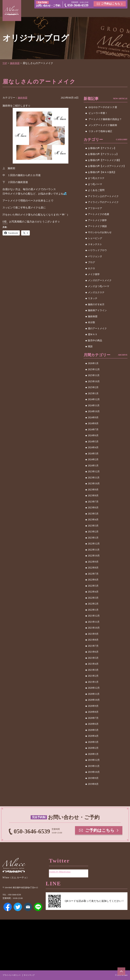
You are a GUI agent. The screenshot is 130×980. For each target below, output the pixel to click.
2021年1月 (93, 682)
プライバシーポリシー (12, 975)
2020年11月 (94, 694)
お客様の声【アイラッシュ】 (103, 154)
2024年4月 (93, 448)
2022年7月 (93, 574)
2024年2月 (93, 460)
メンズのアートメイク (100, 280)
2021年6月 (93, 652)
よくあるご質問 (96, 190)
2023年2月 (93, 532)
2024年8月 (93, 423)
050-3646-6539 (78, 6)
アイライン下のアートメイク (103, 202)
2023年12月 (94, 472)
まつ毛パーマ (95, 184)
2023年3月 (93, 526)
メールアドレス (28, 907)
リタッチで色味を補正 (100, 131)
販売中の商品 (95, 341)
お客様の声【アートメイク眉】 (104, 160)
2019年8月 (93, 784)
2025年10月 (94, 381)
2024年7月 (93, 430)
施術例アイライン (97, 310)
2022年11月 (94, 550)
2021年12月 (94, 616)
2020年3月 (93, 742)
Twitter (18, 907)
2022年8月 (93, 568)
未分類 (91, 322)
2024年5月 (93, 442)
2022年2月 (93, 604)
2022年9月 (93, 562)
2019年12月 (94, 760)
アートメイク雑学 (97, 220)
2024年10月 (94, 411)
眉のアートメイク (97, 329)
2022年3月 (93, 598)
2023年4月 (93, 520)
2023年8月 (93, 496)
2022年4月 (93, 592)
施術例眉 (16, 63)
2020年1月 (93, 754)
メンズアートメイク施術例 (103, 125)
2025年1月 (93, 394)
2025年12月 (94, 369)
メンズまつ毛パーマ (99, 286)
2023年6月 (93, 508)
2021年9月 (93, 634)
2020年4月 (93, 736)
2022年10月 (94, 556)
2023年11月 (94, 478)
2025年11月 (94, 375)
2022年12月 (94, 544)
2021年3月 (93, 670)
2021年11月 (94, 622)
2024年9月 (93, 418)
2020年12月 (94, 688)
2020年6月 (93, 724)
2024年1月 (93, 466)
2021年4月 (93, 664)
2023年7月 (93, 502)
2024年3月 (93, 454)
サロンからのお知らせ (100, 232)
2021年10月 (94, 628)
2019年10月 (94, 772)
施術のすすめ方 (96, 304)
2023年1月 (93, 538)
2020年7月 (93, 718)
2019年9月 (93, 778)
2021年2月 (93, 676)
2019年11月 (94, 766)
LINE (38, 907)
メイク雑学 (94, 274)
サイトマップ (31, 975)
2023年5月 (93, 514)
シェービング (95, 238)
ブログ (91, 262)
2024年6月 (93, 435)
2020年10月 (94, 700)
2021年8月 (93, 640)
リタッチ (93, 298)
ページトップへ (121, 971)
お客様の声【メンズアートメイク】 (107, 166)
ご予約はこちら (111, 4)
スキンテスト (95, 244)
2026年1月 (93, 363)
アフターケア (95, 208)
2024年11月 (94, 406)
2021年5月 (93, 658)
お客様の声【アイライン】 (102, 148)
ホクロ (91, 268)
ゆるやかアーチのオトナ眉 (103, 107)
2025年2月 (93, 387)
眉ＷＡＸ (93, 334)
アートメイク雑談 (97, 226)
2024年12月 (94, 399)
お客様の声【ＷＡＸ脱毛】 (102, 172)
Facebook (8, 907)
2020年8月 (93, 712)
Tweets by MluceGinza (61, 870)
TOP (5, 63)
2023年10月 (94, 484)
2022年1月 (93, 610)
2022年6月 (93, 580)
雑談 (90, 346)
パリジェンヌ (95, 256)
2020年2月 (93, 748)
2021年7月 (93, 646)
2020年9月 (93, 706)
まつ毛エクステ (96, 178)
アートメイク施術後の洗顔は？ (105, 119)
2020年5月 (93, 730)
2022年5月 (93, 586)
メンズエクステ (96, 292)
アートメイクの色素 (99, 214)
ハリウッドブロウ (97, 250)
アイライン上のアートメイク (103, 196)
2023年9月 (93, 490)
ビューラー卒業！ (98, 113)
